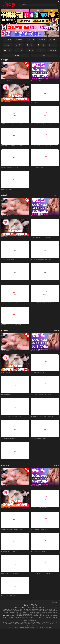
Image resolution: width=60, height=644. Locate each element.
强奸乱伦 (16, 56)
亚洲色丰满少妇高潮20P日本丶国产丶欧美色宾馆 (43, 238)
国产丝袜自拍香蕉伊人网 (37, 102)
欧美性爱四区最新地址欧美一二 (9, 396)
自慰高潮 (8, 11)
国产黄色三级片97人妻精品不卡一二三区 (41, 553)
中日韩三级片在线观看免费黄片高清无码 (11, 304)
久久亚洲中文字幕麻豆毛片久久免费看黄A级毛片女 (14, 418)
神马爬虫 (32, 629)
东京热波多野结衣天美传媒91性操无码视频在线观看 (14, 146)
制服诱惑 (31, 40)
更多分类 (44, 56)
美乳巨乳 (52, 51)
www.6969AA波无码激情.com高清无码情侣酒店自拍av (44, 418)
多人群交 (41, 51)
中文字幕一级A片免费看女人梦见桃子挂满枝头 (42, 575)
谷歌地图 (27, 629)
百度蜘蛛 (14, 629)
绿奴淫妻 (22, 11)
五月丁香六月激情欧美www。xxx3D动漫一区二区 (43, 146)
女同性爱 (30, 51)
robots (53, 629)
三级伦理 (42, 40)
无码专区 (8, 40)
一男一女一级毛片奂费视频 (8, 80)
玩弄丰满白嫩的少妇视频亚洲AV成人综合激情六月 (13, 124)
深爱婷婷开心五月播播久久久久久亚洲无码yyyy (42, 282)
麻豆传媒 (19, 40)
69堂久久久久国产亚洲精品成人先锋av (11, 282)
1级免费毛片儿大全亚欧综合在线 (9, 597)
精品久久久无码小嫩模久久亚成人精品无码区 (42, 531)
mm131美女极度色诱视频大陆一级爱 (10, 440)
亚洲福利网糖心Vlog (6, 102)
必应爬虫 (48, 629)
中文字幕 (8, 45)
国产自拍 (52, 45)
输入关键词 (24, 5)
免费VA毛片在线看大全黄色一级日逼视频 (11, 168)
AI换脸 (53, 40)
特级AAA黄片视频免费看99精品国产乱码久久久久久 (14, 531)
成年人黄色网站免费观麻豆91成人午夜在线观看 (42, 374)
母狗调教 (37, 11)
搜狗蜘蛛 (37, 629)
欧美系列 (30, 45)
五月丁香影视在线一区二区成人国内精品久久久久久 (14, 326)
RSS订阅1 (8, 629)
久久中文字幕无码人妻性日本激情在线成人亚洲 (42, 509)
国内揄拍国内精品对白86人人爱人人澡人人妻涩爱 (43, 124)
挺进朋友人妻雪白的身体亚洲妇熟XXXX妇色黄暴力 (43, 396)
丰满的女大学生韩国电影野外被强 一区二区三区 (42, 304)
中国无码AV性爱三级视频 (7, 190)
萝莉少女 (19, 51)
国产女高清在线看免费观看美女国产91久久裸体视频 (14, 462)
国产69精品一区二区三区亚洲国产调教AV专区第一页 (43, 260)
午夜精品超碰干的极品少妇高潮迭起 (39, 440)
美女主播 (41, 45)
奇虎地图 (43, 629)
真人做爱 (51, 11)
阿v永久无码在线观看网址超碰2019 (10, 260)
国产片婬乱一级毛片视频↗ (37, 80)
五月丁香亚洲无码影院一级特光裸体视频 (11, 553)
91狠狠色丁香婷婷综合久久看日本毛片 (40, 168)
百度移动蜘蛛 (20, 629)
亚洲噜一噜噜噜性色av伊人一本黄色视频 (11, 575)
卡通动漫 (19, 45)
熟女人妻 (8, 51)
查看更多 (56, 60)
